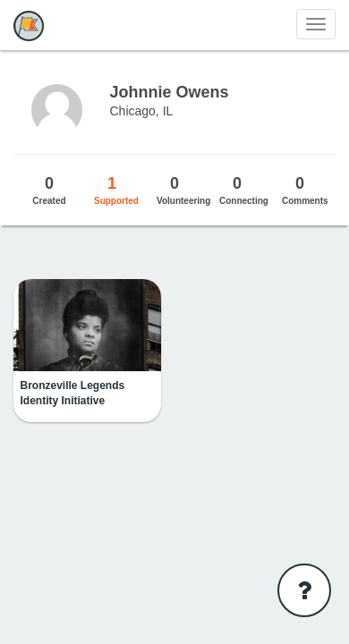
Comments (305, 190)
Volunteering (183, 190)
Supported (116, 190)
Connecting (244, 190)
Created (49, 190)
